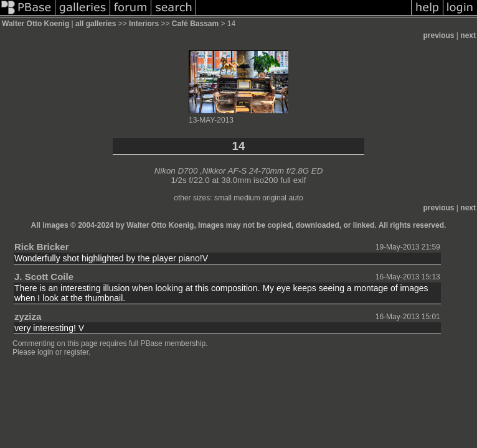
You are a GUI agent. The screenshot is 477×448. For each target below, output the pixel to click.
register (76, 352)
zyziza (28, 316)
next (468, 35)
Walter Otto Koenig (35, 24)
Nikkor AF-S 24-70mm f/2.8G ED (263, 171)
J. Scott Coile (44, 277)
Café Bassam (195, 24)
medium (247, 198)
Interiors (144, 24)
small (223, 198)
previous (439, 35)
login (45, 352)
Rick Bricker (42, 247)
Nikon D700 (176, 171)
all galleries (96, 24)
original (274, 198)
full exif (293, 180)
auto (295, 198)
